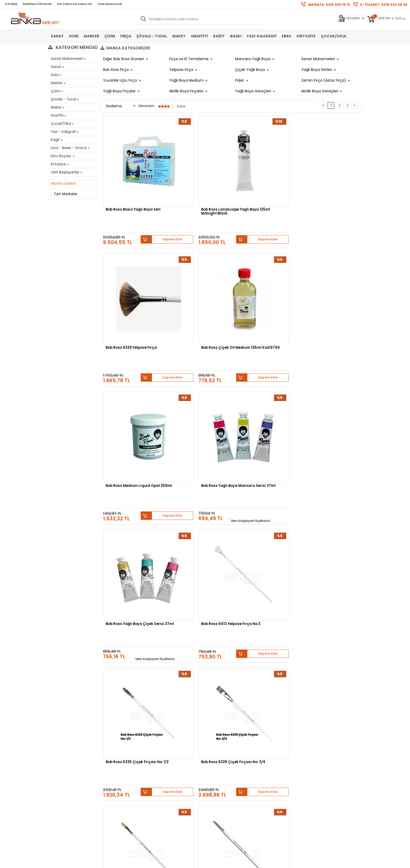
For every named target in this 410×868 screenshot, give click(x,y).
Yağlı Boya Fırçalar (120, 91)
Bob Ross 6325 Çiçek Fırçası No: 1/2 (132, 384)
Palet (240, 80)
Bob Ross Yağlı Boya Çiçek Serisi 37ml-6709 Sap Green (264, 686)
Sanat (57, 36)
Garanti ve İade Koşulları (122, 769)
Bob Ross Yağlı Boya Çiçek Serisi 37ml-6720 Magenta (263, 586)
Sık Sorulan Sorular (75, 4)
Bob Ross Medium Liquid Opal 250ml (129, 283)
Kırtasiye (306, 36)
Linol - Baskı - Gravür (68, 148)
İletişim (11, 4)
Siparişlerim (165, 777)
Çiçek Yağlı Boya (250, 70)
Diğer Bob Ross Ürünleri (124, 59)
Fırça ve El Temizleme (189, 59)
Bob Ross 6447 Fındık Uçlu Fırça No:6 (262, 384)
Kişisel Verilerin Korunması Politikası (123, 778)
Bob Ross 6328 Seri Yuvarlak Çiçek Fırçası (330, 384)
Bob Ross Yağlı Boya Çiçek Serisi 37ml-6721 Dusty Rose (198, 586)
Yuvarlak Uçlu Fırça (121, 80)
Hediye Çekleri (218, 777)
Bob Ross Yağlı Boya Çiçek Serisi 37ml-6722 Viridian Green (130, 587)
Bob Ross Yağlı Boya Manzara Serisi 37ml (191, 283)
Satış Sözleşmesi (116, 761)
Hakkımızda (217, 753)
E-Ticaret (189, 861)
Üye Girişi (162, 761)
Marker (91, 36)
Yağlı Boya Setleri (317, 70)
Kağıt (219, 36)
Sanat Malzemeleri (67, 59)
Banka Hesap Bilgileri (119, 753)
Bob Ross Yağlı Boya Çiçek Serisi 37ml (262, 283)
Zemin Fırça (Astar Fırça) (324, 80)
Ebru (286, 36)
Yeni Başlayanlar (65, 172)
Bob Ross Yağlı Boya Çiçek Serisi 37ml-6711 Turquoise (131, 686)
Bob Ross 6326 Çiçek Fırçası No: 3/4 (198, 384)
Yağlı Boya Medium (187, 80)
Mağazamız (217, 761)
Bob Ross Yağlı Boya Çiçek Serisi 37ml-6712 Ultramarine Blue (331, 587)
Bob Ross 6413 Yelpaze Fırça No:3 (331, 283)
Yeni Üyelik (163, 753)
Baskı (236, 36)
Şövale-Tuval (61, 784)
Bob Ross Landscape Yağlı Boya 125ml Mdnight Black (197, 182)
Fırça (126, 36)
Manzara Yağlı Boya (253, 59)
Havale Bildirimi (167, 769)
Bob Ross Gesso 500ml (326, 483)
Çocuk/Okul (334, 36)
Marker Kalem (61, 777)
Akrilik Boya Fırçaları (187, 91)
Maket (179, 36)
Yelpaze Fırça (182, 70)
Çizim (110, 36)
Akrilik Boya (59, 761)
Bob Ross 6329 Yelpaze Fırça (265, 180)
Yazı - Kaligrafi (63, 132)
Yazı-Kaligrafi (261, 36)
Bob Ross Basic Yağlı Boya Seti (130, 182)
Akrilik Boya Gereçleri (320, 91)
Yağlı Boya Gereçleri (254, 91)
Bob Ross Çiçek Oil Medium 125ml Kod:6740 (329, 182)
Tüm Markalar (110, 4)
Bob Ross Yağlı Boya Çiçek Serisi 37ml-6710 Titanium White (197, 688)
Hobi (74, 36)
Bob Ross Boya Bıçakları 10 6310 (131, 485)
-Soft (176, 861)
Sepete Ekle (150, 202)
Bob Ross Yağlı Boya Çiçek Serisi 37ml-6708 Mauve (329, 686)
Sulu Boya (59, 753)
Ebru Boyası (61, 156)
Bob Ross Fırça (116, 70)
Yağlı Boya (59, 769)
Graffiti (199, 36)
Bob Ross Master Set (192, 483)
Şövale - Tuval (152, 36)
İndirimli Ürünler (37, 4)
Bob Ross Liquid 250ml (259, 483)
